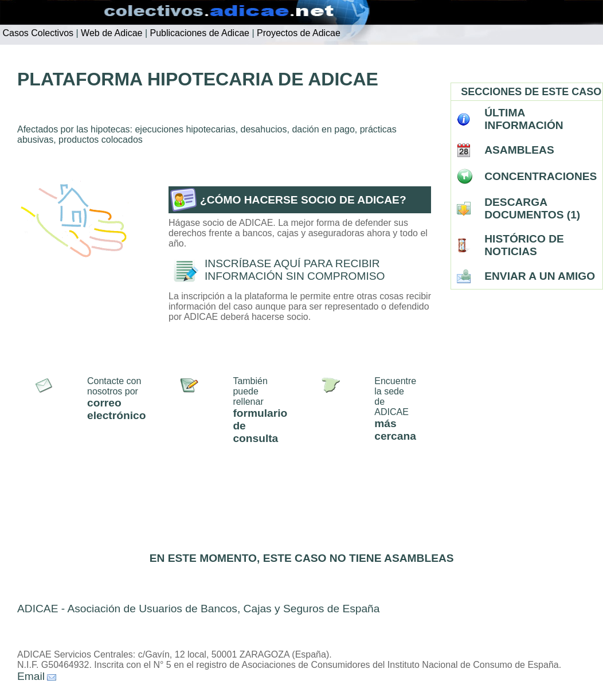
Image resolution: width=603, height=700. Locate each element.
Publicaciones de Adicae (198, 33)
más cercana (395, 430)
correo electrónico (116, 409)
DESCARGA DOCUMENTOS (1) (532, 208)
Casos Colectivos (37, 33)
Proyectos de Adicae (297, 33)
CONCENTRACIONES (541, 176)
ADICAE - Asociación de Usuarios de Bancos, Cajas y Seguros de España (198, 609)
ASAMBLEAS (519, 150)
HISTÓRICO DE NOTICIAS (524, 245)
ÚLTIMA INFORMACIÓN (524, 119)
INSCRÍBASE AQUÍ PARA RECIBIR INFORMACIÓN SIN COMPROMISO (295, 270)
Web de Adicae (111, 33)
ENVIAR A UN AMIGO (540, 276)
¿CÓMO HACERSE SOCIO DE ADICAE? (303, 200)
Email (31, 676)
